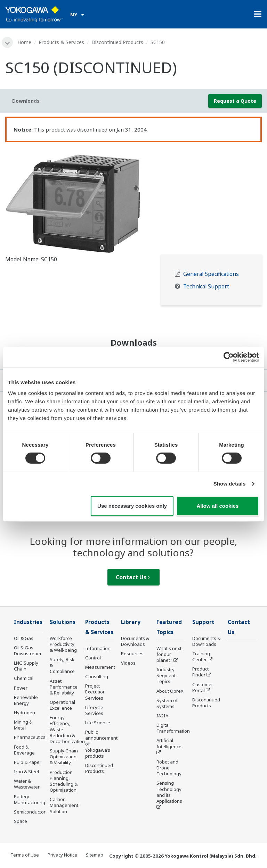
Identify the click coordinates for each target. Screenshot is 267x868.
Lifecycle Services (94, 710)
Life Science (98, 723)
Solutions (63, 622)
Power (21, 688)
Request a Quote (235, 101)
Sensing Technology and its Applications (169, 792)
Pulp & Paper (28, 762)
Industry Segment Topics (166, 675)
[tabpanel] (133, 200)
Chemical (24, 678)
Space (21, 821)
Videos (128, 663)
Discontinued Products (117, 42)
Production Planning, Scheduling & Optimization (64, 781)
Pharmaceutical (30, 737)
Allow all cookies (217, 506)
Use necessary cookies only (132, 506)
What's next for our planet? (169, 654)
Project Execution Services (95, 692)
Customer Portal (203, 687)
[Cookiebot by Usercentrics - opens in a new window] (229, 357)
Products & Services (61, 42)
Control (93, 658)
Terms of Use (25, 855)
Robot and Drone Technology (169, 768)
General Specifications (211, 274)
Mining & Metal (23, 725)
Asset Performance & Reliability (64, 687)
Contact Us (133, 577)
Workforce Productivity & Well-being (63, 644)
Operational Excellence (62, 705)
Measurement (100, 667)
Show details (230, 484)
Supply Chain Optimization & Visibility (64, 757)
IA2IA (162, 716)
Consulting (97, 676)
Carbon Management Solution (64, 805)
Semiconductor (30, 812)
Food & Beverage (24, 750)
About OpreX (170, 691)
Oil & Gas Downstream (27, 651)
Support (203, 622)
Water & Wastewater (27, 784)
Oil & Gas (24, 638)
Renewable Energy (26, 700)
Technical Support (206, 286)
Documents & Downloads (135, 641)
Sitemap (95, 855)
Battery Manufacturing (30, 799)
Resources (132, 654)
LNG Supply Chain (26, 666)
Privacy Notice (62, 855)
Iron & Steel (26, 772)
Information (98, 648)
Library (131, 622)
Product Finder (200, 672)
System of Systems (167, 703)
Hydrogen (25, 713)
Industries (28, 622)
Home (24, 42)
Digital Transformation (173, 728)
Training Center (201, 656)
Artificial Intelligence (169, 743)
